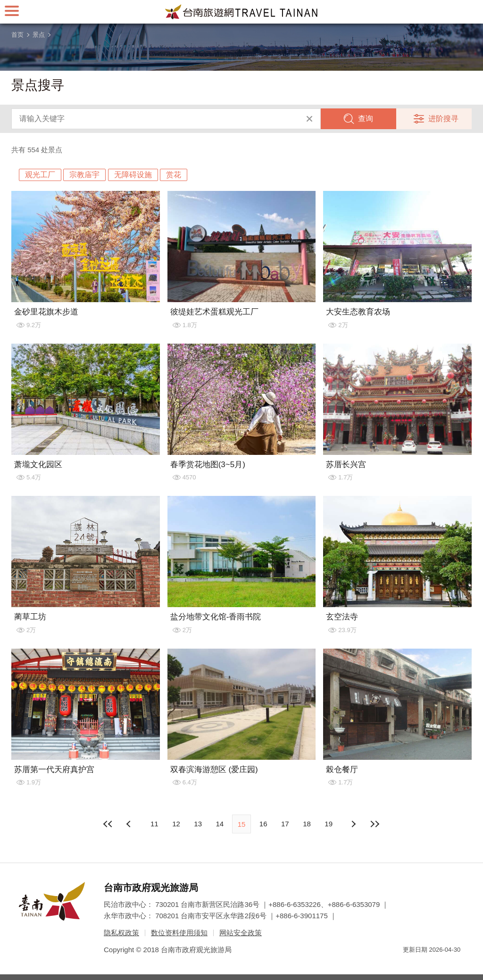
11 (154, 824)
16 (263, 824)
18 (307, 824)
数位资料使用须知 (179, 933)
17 (285, 824)
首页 (17, 35)
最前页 (108, 824)
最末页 (375, 824)
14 (220, 824)
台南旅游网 (241, 12)
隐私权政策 (121, 933)
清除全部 (309, 119)
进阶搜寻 (443, 119)
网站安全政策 (241, 933)
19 (329, 824)
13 (198, 824)
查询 (366, 119)
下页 (130, 824)
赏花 (174, 175)
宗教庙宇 (84, 175)
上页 (353, 824)
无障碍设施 (133, 175)
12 (176, 824)
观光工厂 (40, 175)
